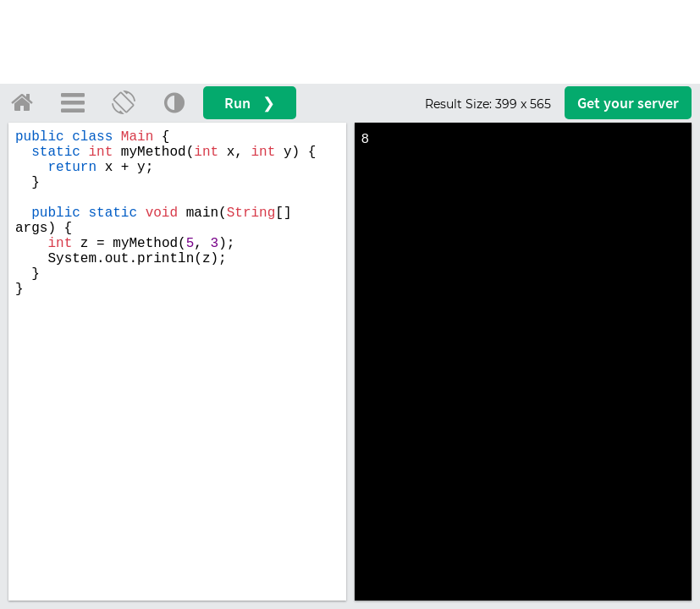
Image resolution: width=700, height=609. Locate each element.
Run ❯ (250, 103)
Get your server (628, 103)
